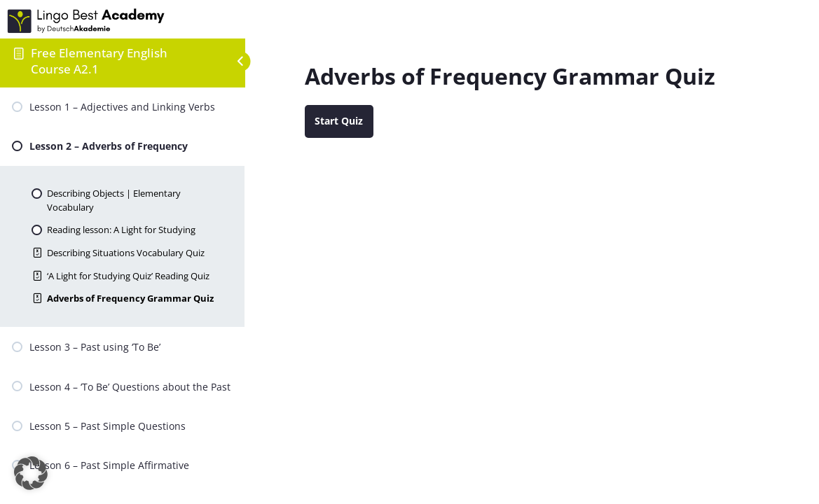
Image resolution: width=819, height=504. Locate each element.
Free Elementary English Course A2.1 (99, 61)
